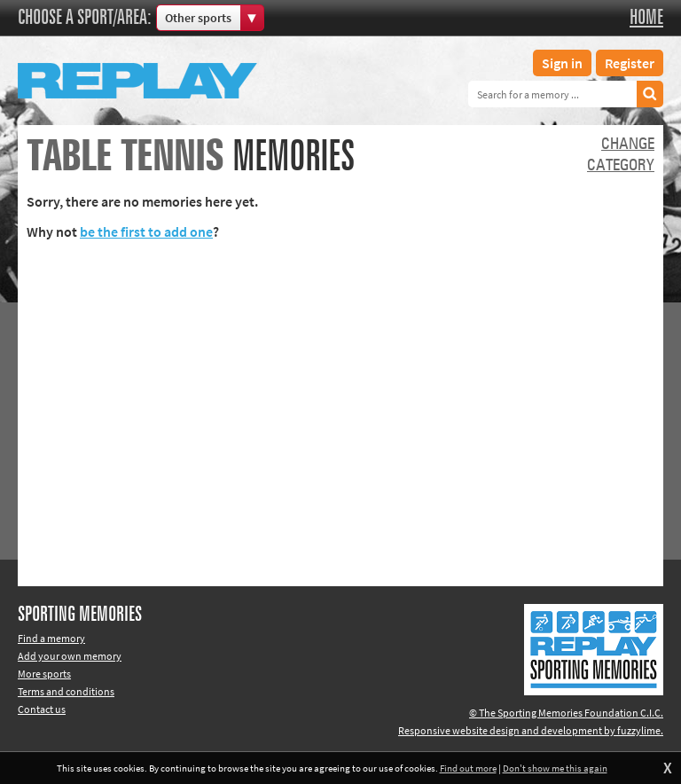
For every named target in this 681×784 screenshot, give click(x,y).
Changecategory (621, 155)
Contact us (42, 709)
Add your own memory (70, 656)
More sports (44, 674)
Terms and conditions (66, 691)
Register (630, 63)
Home (646, 18)
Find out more (468, 768)
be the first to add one (146, 231)
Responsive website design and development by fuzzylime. (531, 730)
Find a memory (51, 638)
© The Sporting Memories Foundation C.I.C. (566, 713)
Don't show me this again (555, 768)
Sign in (562, 63)
